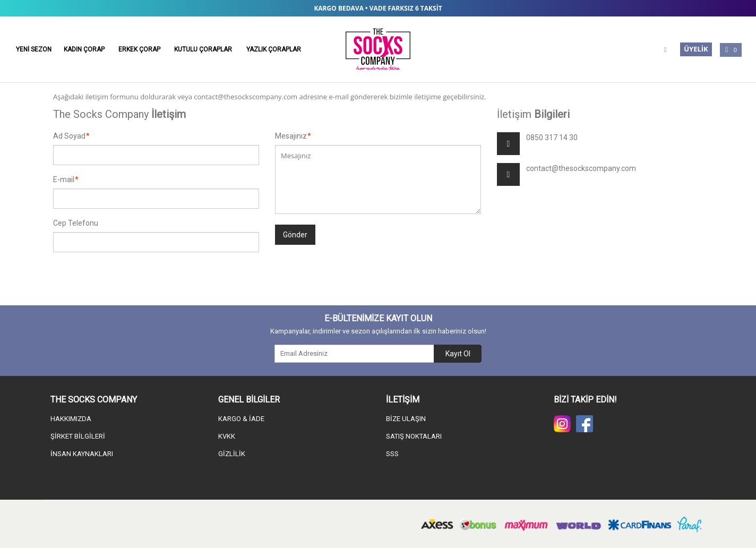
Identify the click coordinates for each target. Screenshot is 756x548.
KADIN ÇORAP (84, 49)
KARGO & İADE (241, 419)
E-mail (64, 179)
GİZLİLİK (232, 454)
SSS (392, 454)
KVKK (227, 436)
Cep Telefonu (76, 223)
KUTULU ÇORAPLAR (203, 49)
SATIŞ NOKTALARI (414, 436)
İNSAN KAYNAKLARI (82, 454)
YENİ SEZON (34, 49)
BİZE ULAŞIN (406, 419)
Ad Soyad (69, 136)
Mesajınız (291, 136)
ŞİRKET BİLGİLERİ (78, 436)
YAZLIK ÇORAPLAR (274, 49)
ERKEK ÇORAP (139, 49)
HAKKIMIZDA (71, 419)
